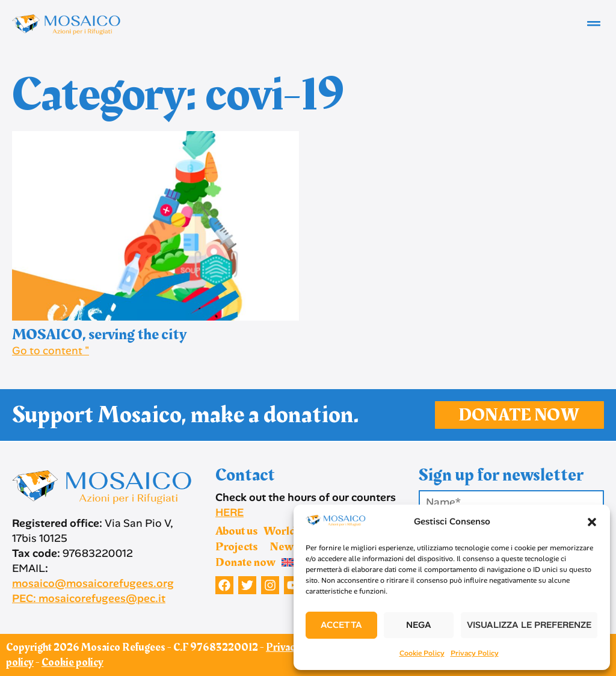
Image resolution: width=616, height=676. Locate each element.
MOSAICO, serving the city (99, 335)
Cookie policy (72, 662)
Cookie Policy (422, 653)
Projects (239, 547)
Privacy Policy (475, 653)
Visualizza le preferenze (529, 625)
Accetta (341, 625)
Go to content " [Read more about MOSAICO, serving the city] (51, 351)
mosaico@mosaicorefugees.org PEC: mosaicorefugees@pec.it (93, 591)
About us (236, 531)
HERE (229, 512)
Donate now (245, 562)
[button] (592, 522)
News (284, 547)
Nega (419, 625)
